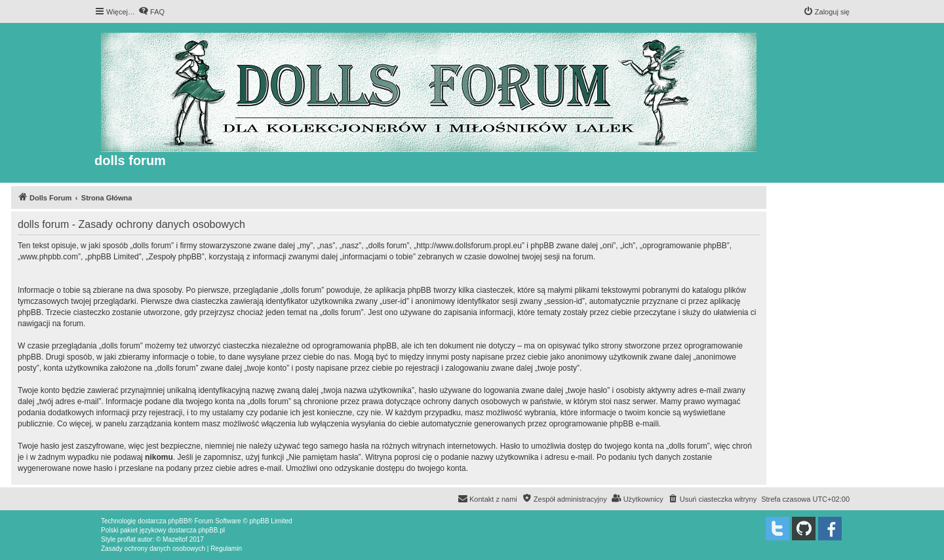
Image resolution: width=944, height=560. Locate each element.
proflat (127, 539)
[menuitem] (151, 12)
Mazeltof (175, 539)
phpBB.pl (211, 530)
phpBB (178, 521)
